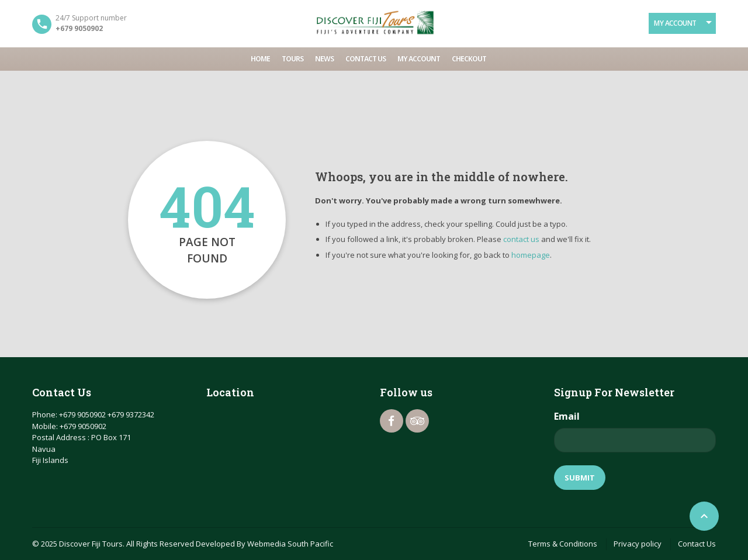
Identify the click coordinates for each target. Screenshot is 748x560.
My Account (675, 23)
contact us (521, 239)
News (324, 59)
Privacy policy (638, 544)
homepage (531, 255)
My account (419, 59)
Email (567, 416)
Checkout (469, 59)
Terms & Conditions (563, 544)
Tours (292, 59)
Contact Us (366, 59)
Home (260, 59)
